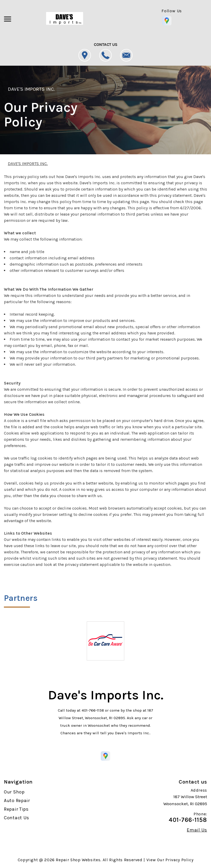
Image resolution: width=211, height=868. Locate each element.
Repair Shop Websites (78, 860)
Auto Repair (17, 800)
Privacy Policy (179, 860)
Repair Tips (16, 809)
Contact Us (17, 818)
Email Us (197, 830)
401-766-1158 (93, 710)
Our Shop (14, 792)
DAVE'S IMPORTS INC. (31, 89)
